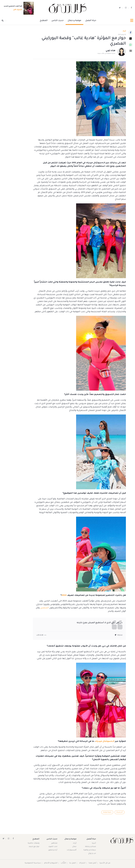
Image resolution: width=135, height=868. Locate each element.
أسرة (94, 843)
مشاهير (54, 843)
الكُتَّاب (63, 863)
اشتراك (82, 863)
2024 (64, 595)
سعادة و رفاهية (90, 850)
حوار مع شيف (34, 847)
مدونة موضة (107, 812)
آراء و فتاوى (53, 850)
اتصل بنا (73, 863)
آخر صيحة (120, 812)
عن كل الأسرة (105, 863)
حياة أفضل (91, 21)
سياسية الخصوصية (33, 863)
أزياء (75, 843)
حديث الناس (58, 21)
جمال (74, 847)
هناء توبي (111, 51)
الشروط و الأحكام (51, 863)
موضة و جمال (74, 21)
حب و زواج (92, 854)
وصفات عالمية (34, 843)
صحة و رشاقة (91, 847)
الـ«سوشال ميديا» (105, 741)
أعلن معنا (93, 863)
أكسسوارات (72, 850)
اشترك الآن (17, 10)
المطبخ (44, 21)
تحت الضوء (53, 847)
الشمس (44, 608)
